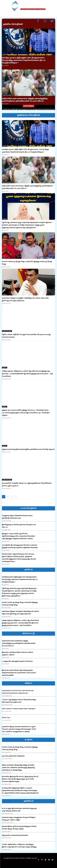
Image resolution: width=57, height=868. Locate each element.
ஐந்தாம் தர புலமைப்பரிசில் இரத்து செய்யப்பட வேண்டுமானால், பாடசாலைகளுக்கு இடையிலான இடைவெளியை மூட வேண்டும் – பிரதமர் (26, 413)
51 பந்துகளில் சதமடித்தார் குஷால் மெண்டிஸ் (17, 661)
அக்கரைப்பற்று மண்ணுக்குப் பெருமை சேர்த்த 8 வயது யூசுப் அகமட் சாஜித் (19, 819)
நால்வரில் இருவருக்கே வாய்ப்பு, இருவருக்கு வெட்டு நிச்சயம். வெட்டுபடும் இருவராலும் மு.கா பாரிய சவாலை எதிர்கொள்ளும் (20, 779)
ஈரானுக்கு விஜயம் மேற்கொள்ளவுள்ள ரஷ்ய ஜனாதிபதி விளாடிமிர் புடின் (17, 517)
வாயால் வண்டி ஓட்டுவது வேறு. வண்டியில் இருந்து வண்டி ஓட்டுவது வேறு (27, 263)
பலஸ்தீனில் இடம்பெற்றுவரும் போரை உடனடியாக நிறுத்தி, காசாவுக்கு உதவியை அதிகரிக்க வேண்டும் (20, 546)
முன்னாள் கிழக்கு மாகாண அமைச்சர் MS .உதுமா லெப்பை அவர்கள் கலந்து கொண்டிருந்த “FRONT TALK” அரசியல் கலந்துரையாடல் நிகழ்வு (19, 729)
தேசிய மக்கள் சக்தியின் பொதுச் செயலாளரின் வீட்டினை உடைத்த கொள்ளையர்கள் (26, 336)
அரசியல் (5, 54)
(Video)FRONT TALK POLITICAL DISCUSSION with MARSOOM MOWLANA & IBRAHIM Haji (18, 692)
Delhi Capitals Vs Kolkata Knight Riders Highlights (19, 709)
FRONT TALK (6, 718)
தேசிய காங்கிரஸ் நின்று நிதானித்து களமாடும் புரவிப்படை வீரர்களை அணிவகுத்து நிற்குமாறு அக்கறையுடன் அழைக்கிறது (18, 768)
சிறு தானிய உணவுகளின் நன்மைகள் (15, 835)
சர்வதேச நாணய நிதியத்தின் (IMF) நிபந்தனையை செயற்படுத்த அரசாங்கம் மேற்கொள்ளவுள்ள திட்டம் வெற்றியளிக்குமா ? (24, 60)
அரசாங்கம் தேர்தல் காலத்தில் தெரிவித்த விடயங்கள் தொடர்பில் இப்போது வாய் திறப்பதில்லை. (25, 299)
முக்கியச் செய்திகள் (7, 95)
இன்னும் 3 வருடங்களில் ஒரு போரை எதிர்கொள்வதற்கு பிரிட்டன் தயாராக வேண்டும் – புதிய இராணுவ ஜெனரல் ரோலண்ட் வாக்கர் (19, 536)
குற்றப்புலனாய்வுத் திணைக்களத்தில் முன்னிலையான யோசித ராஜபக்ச (28, 449)
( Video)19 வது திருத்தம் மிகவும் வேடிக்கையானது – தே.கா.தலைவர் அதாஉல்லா (19, 701)
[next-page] (16, 497)
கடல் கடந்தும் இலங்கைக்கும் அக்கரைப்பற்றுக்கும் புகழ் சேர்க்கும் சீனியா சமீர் (19, 810)
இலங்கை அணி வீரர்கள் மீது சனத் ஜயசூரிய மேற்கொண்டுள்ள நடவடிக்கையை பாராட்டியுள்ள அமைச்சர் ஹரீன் (19, 673)
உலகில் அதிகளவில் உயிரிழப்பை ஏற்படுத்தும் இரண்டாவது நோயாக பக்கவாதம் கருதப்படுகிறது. (19, 846)
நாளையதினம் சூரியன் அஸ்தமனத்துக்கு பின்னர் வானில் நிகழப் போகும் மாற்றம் (19, 828)
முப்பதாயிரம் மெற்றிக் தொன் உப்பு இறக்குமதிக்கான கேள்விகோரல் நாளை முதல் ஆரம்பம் (27, 484)
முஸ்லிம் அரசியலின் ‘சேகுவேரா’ (13, 756)
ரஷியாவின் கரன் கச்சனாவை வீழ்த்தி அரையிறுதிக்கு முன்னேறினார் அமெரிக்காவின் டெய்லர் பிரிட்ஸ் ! (25, 100)
